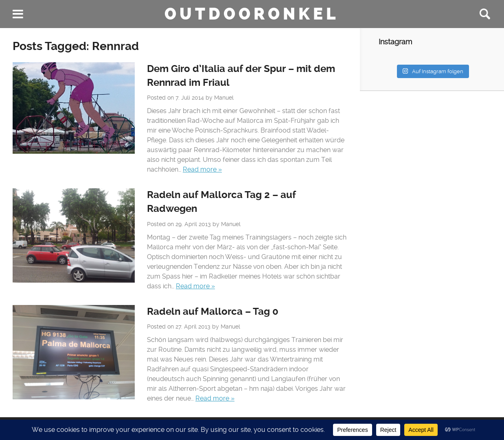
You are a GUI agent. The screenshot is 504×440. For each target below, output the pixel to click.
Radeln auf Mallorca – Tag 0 (213, 311)
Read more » (202, 169)
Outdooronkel (252, 14)
